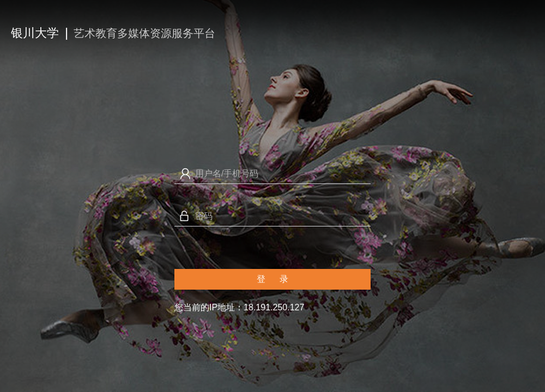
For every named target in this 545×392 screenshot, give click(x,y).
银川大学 (35, 33)
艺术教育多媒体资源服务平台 (144, 33)
